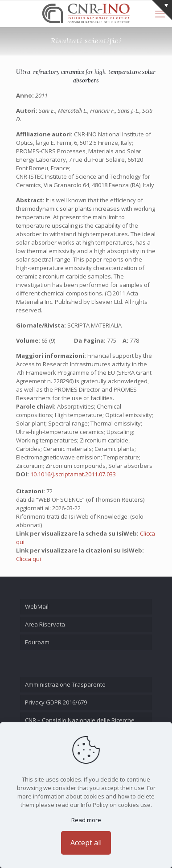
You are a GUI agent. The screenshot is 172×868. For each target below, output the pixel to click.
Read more (86, 820)
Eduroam (37, 642)
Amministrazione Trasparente (65, 684)
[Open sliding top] (162, 10)
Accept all (86, 843)
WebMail (37, 606)
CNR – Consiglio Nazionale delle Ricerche (80, 720)
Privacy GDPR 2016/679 (56, 702)
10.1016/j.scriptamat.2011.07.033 (73, 474)
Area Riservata (45, 624)
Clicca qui (29, 559)
